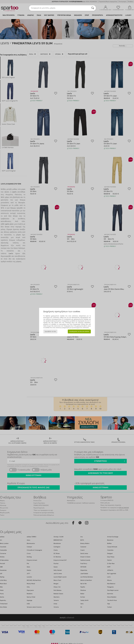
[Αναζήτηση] (93, 8)
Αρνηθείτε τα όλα (50, 331)
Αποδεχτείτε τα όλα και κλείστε (79, 331)
